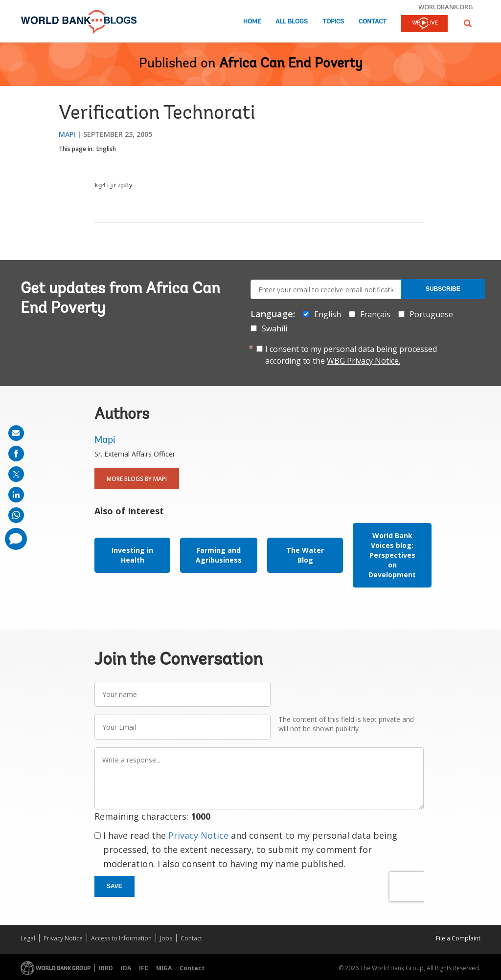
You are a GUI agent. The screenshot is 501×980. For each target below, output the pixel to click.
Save (114, 886)
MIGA (164, 968)
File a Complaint (458, 938)
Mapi (67, 134)
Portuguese (431, 314)
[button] (468, 23)
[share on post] (16, 474)
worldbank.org (446, 7)
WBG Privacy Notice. (364, 361)
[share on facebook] (16, 454)
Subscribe (443, 289)
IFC (144, 968)
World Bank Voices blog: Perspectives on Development (392, 555)
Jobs (166, 938)
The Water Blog (305, 555)
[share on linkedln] (16, 495)
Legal (28, 938)
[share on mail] (16, 433)
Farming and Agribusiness (219, 555)
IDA (126, 968)
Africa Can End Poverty (291, 64)
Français (375, 314)
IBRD (106, 968)
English (106, 149)
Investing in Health (132, 555)
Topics (333, 22)
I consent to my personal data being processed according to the (351, 355)
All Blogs (292, 22)
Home (252, 22)
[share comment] (16, 539)
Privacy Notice (198, 835)
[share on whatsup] (16, 515)
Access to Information (121, 938)
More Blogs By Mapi (137, 479)
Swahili (274, 328)
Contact (373, 22)
